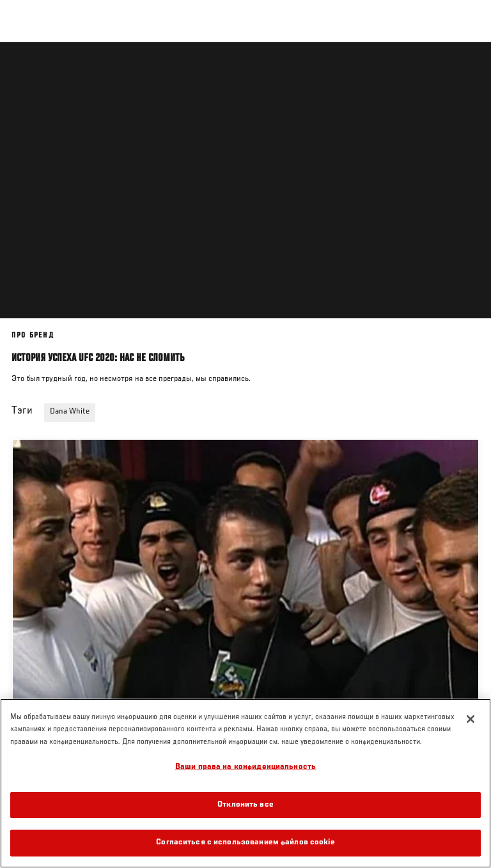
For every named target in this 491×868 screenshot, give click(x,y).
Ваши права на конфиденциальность (245, 767)
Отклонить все (245, 805)
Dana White (70, 412)
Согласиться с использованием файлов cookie (245, 843)
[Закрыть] (471, 719)
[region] (245, 783)
